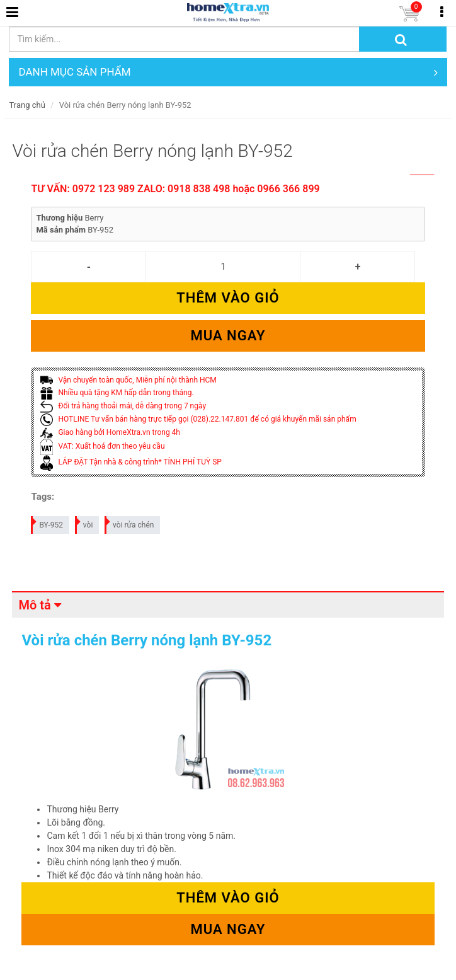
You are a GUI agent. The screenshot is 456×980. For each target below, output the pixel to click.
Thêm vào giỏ (228, 298)
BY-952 (48, 523)
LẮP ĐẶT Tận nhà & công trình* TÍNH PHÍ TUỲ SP (131, 462)
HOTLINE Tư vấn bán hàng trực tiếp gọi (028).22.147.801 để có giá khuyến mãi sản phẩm (198, 419)
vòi (85, 523)
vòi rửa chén (130, 523)
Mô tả (34, 605)
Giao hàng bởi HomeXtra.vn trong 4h (110, 432)
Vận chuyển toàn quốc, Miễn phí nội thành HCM (128, 380)
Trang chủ (27, 105)
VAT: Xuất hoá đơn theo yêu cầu (102, 446)
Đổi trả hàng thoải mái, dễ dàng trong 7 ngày (123, 406)
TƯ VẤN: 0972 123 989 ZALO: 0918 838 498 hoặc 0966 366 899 (175, 189)
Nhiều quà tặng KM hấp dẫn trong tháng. (117, 393)
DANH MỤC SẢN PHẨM (228, 72)
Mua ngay (228, 336)
